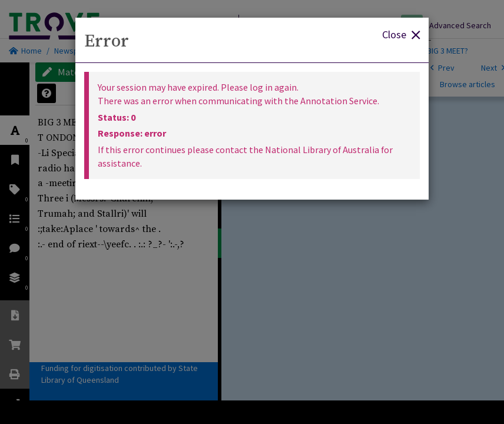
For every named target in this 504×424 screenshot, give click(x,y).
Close (401, 34)
